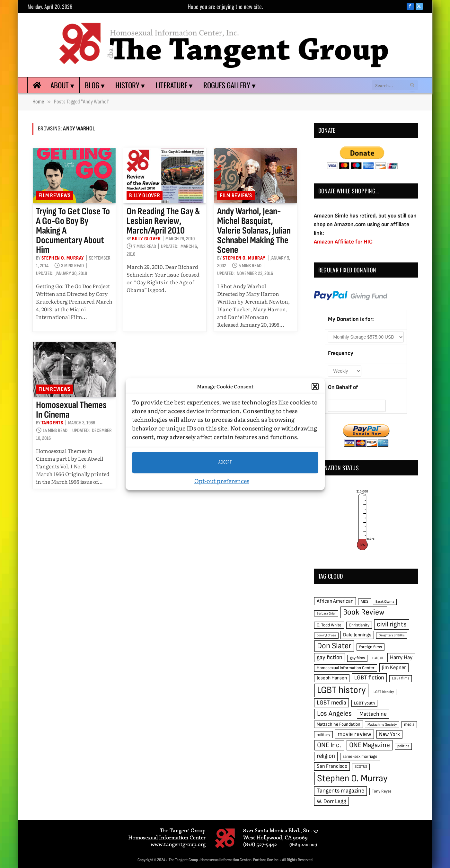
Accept (225, 462)
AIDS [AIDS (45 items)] (365, 602)
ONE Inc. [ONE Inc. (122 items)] (329, 745)
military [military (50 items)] (323, 735)
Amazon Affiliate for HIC (343, 242)
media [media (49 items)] (409, 724)
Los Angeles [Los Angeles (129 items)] (334, 714)
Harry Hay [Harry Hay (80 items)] (401, 657)
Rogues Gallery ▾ (229, 85)
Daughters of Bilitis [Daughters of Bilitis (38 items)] (392, 635)
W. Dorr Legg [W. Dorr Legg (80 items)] (331, 801)
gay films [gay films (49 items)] (357, 658)
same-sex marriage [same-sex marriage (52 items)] (360, 757)
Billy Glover (145, 195)
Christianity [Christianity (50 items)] (359, 625)
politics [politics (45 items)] (403, 746)
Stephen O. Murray (63, 258)
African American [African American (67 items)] (335, 601)
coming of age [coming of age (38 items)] (326, 635)
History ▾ (130, 85)
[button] (315, 387)
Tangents (52, 423)
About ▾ (62, 85)
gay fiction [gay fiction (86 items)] (330, 657)
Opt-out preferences (222, 481)
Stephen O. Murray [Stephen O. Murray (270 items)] (352, 779)
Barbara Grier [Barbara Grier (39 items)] (326, 613)
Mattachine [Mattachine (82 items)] (373, 714)
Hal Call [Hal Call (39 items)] (377, 658)
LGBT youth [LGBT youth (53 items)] (364, 703)
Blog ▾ (95, 85)
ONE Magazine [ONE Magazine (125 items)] (370, 745)
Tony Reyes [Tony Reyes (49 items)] (382, 791)
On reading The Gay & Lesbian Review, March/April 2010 (163, 221)
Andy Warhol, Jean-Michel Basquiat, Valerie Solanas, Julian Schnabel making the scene (254, 231)
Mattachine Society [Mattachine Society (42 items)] (382, 725)
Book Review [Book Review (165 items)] (364, 612)
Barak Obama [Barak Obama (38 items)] (385, 602)
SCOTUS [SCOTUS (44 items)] (361, 767)
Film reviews (55, 195)
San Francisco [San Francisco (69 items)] (332, 766)
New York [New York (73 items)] (389, 734)
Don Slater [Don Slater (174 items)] (334, 646)
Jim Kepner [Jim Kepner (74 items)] (394, 668)
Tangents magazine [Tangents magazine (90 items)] (340, 791)
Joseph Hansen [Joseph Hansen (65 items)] (332, 678)
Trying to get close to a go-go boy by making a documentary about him (73, 231)
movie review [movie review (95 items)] (354, 734)
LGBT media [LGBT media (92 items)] (331, 703)
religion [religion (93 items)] (326, 756)
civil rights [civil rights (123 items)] (392, 624)
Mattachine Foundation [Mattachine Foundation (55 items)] (339, 724)
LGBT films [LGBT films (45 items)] (401, 678)
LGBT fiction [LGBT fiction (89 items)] (369, 678)
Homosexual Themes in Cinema (71, 410)
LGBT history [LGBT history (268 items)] (341, 690)
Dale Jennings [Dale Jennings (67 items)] (357, 635)
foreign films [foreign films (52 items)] (371, 647)
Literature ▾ (174, 85)
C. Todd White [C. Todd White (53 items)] (329, 625)
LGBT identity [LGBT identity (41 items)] (384, 692)
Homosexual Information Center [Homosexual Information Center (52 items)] (346, 668)
